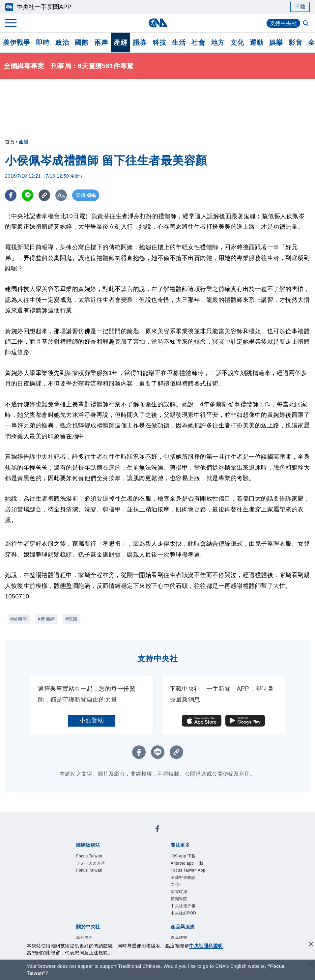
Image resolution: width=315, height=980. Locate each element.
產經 (120, 43)
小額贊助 (92, 720)
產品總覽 (179, 938)
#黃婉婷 (46, 619)
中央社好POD (184, 913)
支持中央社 (284, 23)
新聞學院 (179, 899)
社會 (198, 43)
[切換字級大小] (61, 195)
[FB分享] (11, 195)
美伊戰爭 (16, 43)
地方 (218, 43)
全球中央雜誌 (183, 878)
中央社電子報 (183, 906)
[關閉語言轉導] (311, 965)
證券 (140, 43)
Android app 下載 (187, 863)
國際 (82, 43)
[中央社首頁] (158, 23)
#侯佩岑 (19, 619)
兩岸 (101, 43)
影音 (295, 43)
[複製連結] (44, 195)
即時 (43, 43)
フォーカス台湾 (91, 863)
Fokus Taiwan (89, 870)
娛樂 (276, 43)
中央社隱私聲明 (206, 946)
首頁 (10, 142)
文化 (237, 43)
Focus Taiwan (89, 856)
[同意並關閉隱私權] (311, 945)
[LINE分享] (28, 195)
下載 (300, 7)
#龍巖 (72, 619)
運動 (257, 43)
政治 (62, 43)
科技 (159, 43)
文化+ (176, 884)
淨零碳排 (179, 892)
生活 (179, 43)
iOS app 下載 (183, 856)
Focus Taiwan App (188, 870)
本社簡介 (84, 938)
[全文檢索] (306, 24)
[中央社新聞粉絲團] (157, 830)
